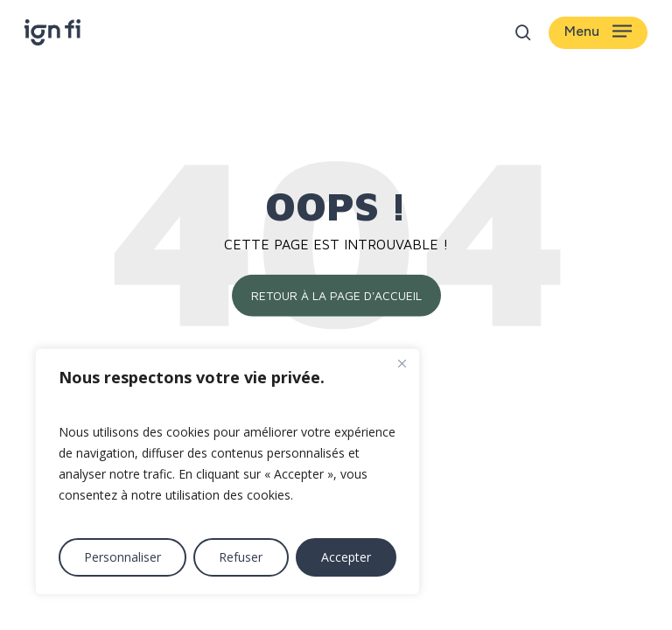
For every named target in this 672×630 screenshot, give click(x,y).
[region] (227, 472)
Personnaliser (122, 557)
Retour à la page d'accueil (336, 295)
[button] (598, 33)
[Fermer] (402, 363)
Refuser (241, 557)
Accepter (346, 557)
